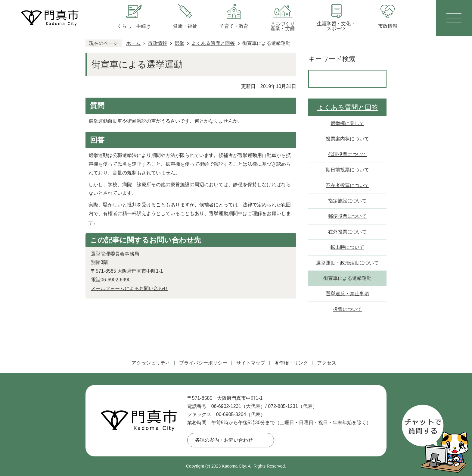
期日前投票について (347, 170)
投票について (347, 309)
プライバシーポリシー (203, 363)
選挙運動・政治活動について (347, 263)
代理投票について (347, 154)
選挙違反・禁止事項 (347, 294)
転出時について (347, 247)
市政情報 (157, 43)
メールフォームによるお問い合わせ (129, 288)
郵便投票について (347, 216)
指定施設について (347, 201)
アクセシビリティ (151, 363)
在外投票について (347, 232)
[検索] (341, 79)
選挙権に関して (347, 123)
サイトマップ (251, 363)
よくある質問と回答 (213, 43)
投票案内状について (347, 139)
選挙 (179, 43)
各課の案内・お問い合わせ (224, 440)
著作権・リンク (291, 363)
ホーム (133, 43)
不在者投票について (347, 185)
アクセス (327, 363)
